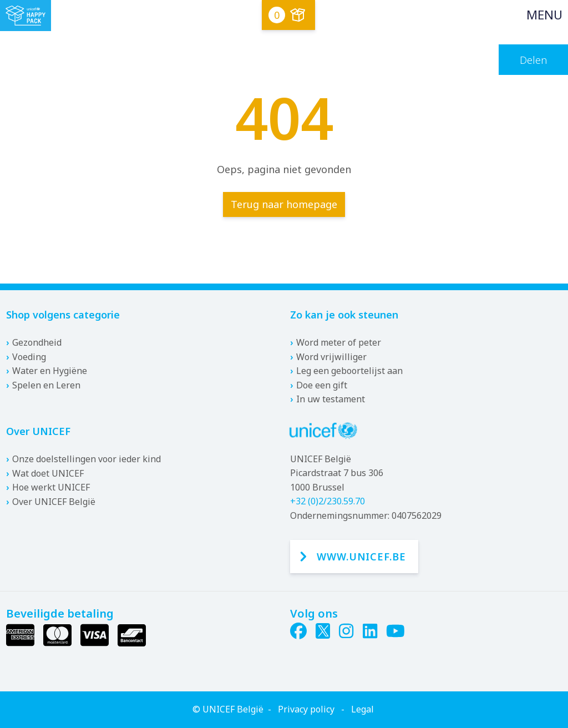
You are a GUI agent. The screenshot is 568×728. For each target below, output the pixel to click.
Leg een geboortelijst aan (349, 371)
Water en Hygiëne (50, 371)
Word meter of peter (339, 342)
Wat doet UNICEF (48, 473)
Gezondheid (37, 342)
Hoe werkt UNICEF (51, 487)
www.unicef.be (361, 557)
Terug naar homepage (284, 204)
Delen (533, 60)
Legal (362, 709)
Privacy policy (306, 709)
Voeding (29, 357)
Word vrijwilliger (331, 357)
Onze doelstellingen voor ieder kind (87, 459)
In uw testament (331, 399)
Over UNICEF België (54, 502)
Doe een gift (322, 385)
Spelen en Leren (46, 385)
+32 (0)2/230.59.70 (328, 501)
